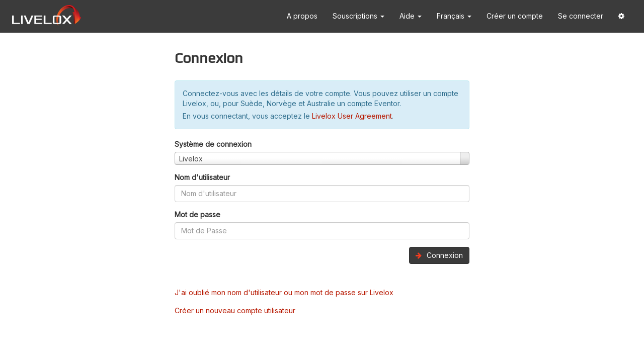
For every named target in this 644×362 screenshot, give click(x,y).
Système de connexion (213, 144)
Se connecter (581, 16)
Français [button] (454, 16)
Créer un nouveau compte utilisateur (235, 310)
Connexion (439, 255)
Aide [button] (411, 16)
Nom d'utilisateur (202, 177)
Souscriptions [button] (358, 16)
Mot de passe (197, 214)
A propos (302, 16)
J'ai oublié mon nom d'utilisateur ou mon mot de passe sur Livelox (284, 292)
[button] (621, 16)
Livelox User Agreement (352, 116)
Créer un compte (515, 16)
